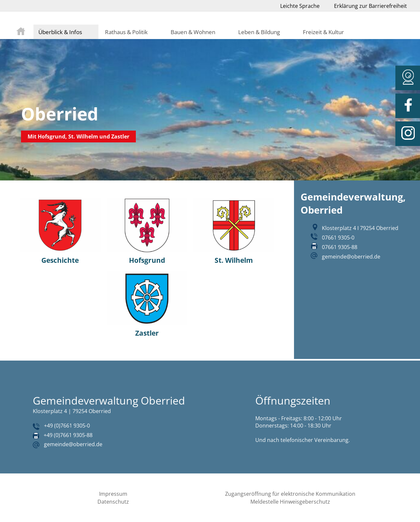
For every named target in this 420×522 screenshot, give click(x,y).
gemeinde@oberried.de (351, 257)
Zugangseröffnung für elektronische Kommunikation (290, 494)
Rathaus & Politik (126, 32)
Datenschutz (113, 502)
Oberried (60, 114)
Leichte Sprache (300, 6)
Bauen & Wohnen (193, 32)
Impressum (113, 494)
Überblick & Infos (60, 32)
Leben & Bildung (259, 32)
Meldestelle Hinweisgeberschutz (290, 502)
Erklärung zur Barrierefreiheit (370, 6)
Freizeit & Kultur (323, 32)
